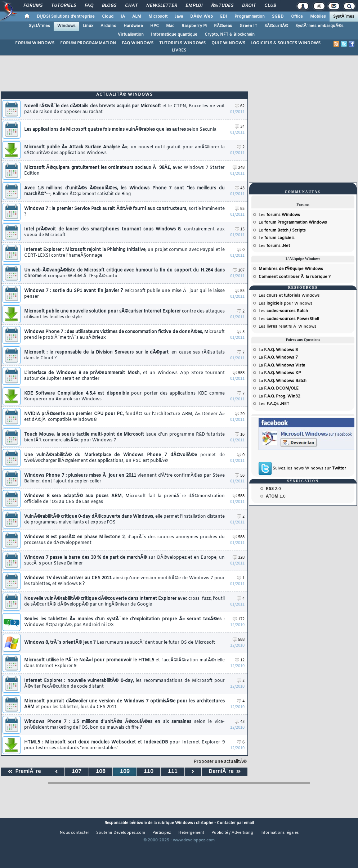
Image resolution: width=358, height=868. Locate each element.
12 (240, 660)
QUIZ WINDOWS (228, 43)
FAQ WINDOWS (138, 43)
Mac (170, 26)
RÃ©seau (223, 26)
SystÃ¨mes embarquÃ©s (319, 26)
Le (293, 222)
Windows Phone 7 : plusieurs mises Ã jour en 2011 (124, 478)
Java (179, 17)
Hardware (133, 26)
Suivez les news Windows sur (309, 468)
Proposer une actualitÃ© (220, 762)
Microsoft (158, 17)
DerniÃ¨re (225, 772)
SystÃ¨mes (344, 17)
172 (239, 619)
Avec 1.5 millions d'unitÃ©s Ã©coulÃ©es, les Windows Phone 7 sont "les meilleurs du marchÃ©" (124, 191)
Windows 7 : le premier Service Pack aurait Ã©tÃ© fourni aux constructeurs (124, 212)
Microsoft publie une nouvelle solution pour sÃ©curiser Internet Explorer (124, 314)
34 (240, 127)
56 (240, 476)
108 (101, 772)
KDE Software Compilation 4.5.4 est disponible (124, 396)
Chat (131, 6)
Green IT (248, 26)
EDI (224, 17)
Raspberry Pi (194, 26)
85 (240, 209)
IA (123, 17)
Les (279, 215)
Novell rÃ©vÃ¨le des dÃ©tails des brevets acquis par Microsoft (124, 109)
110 (149, 772)
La (278, 350)
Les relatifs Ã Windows (288, 327)
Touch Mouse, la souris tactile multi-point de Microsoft (124, 437)
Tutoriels (64, 6)
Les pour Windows (286, 303)
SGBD (278, 17)
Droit (249, 6)
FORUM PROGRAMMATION (88, 43)
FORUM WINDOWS (35, 43)
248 (239, 168)
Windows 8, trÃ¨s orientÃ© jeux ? (120, 643)
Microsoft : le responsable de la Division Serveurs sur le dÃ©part (124, 355)
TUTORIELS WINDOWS (182, 43)
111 (173, 772)
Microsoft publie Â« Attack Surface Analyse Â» (124, 150)
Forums (33, 6)
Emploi (194, 6)
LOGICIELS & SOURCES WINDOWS (286, 43)
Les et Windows (289, 296)
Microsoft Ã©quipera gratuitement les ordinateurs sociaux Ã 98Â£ (124, 171)
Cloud (108, 17)
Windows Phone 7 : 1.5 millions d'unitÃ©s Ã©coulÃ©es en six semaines (124, 725)
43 (240, 188)
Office (297, 17)
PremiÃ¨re (24, 772)
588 (239, 373)
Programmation (250, 17)
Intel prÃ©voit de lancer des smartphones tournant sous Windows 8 (124, 232)
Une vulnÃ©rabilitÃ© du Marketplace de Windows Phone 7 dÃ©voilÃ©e (124, 458)
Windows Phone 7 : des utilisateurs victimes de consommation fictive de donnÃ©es (124, 335)
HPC (155, 26)
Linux (88, 26)
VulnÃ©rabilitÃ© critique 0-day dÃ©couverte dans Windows (124, 520)
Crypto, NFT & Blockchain (230, 35)
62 (240, 106)
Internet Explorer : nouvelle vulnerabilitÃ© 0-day (124, 684)
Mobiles (318, 17)
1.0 (276, 496)
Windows (66, 26)
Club (270, 6)
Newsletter (162, 6)
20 (240, 414)
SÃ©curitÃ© (276, 26)
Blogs (109, 6)
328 (239, 558)
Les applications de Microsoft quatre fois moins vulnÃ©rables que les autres (120, 130)
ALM (137, 17)
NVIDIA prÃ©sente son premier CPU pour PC (124, 417)
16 (240, 435)
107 (239, 271)
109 (125, 772)
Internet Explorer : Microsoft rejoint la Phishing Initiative (124, 253)
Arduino (108, 26)
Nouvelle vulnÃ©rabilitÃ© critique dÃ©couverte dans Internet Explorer (124, 602)
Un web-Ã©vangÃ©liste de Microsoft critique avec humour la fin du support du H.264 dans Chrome (124, 273)
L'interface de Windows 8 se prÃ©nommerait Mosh (124, 376)
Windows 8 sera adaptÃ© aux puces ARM (124, 499)
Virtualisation (131, 35)
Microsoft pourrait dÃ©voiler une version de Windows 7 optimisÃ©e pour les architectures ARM (124, 704)
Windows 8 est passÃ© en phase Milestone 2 (124, 540)
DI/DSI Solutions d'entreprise (66, 17)
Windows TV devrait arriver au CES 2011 (124, 581)
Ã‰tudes (222, 6)
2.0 (273, 489)
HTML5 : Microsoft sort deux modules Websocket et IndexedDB (124, 745)
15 (240, 230)
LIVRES (179, 50)
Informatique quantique (174, 35)
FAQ (89, 6)
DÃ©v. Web (202, 17)
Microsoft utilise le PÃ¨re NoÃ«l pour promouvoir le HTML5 (124, 663)
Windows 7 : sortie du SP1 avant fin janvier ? (124, 294)
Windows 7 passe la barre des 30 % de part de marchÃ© (124, 561)
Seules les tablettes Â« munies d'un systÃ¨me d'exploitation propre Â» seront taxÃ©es (124, 622)
